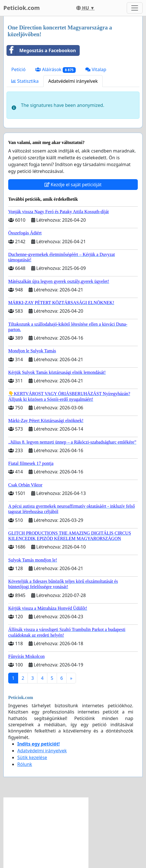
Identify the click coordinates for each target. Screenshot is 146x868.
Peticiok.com (22, 8)
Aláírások (55, 70)
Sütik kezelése (32, 757)
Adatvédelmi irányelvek (73, 81)
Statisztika (25, 81)
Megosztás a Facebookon (41, 50)
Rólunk (25, 764)
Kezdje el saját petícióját (73, 185)
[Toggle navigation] (135, 8)
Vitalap (96, 69)
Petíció (18, 69)
